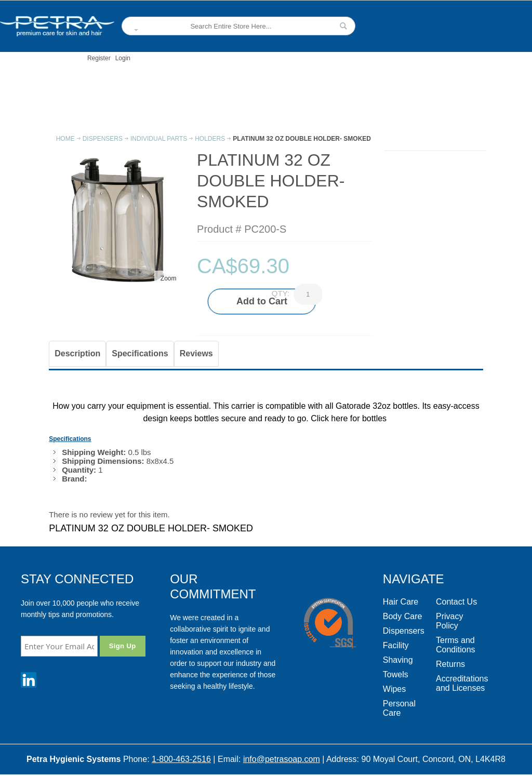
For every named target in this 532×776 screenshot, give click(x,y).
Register (99, 58)
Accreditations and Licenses (462, 683)
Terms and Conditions (456, 645)
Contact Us (456, 602)
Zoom (169, 278)
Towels (396, 674)
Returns (450, 664)
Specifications (140, 353)
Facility (396, 645)
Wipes (394, 689)
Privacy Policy (449, 621)
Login (123, 58)
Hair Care (401, 602)
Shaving (398, 660)
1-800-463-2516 (181, 759)
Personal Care (399, 708)
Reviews (196, 353)
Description (77, 353)
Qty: (281, 293)
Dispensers (404, 631)
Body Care (403, 616)
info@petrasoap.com (282, 759)
